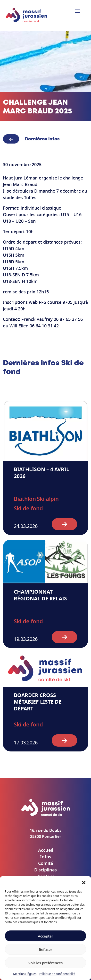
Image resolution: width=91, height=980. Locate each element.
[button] (84, 882)
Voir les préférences (45, 963)
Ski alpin (48, 499)
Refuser (45, 949)
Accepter (45, 936)
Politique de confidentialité (57, 974)
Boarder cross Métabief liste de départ (38, 702)
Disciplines (45, 870)
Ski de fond (28, 509)
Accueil (46, 851)
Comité (45, 864)
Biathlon (25, 499)
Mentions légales (25, 974)
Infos (46, 857)
